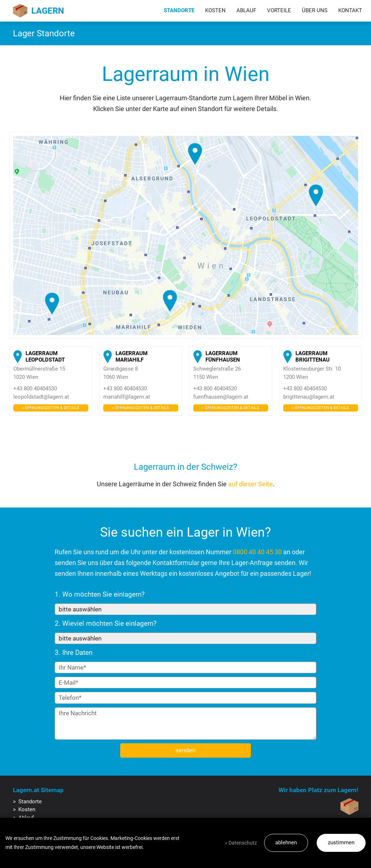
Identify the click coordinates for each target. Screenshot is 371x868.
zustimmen (341, 842)
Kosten (215, 10)
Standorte (179, 10)
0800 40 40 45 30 (257, 552)
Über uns (315, 10)
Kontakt (350, 10)
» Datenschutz (241, 843)
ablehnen (286, 842)
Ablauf (246, 10)
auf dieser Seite (250, 484)
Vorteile (279, 10)
